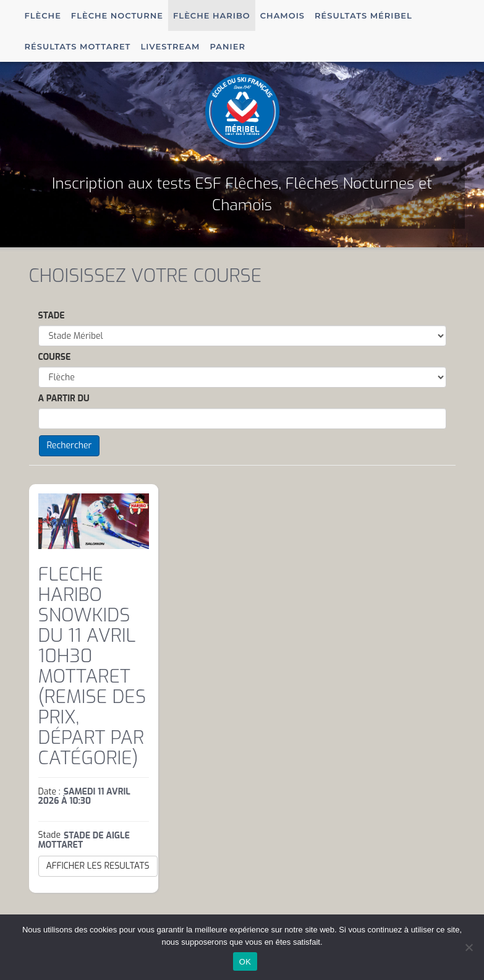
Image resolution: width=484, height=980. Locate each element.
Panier (227, 46)
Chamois (282, 15)
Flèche (43, 15)
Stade (52, 316)
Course (55, 357)
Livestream (170, 46)
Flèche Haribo (212, 15)
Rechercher (70, 445)
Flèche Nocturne (117, 15)
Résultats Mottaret (78, 46)
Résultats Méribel (363, 15)
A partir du (64, 398)
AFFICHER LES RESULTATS (98, 866)
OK (245, 962)
